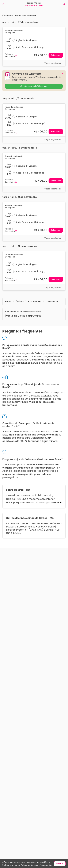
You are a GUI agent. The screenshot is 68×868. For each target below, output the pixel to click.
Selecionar (56, 55)
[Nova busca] (64, 4)
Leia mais (56, 503)
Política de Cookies (30, 865)
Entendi (60, 864)
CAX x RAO (36, 530)
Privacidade (46, 865)
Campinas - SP (32, 527)
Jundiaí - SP (53, 530)
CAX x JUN (13, 533)
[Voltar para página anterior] (4, 4)
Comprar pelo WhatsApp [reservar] (34, 86)
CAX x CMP (48, 527)
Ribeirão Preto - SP (17, 530)
